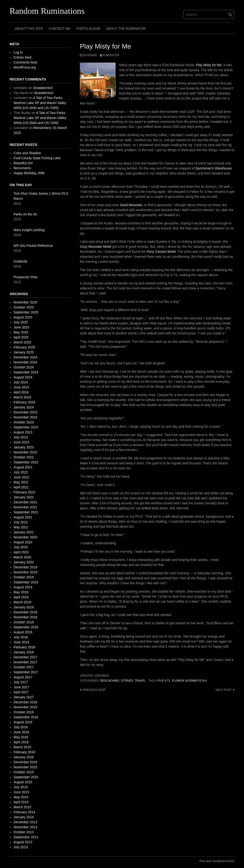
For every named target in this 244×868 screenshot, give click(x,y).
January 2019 (24, 607)
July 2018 (21, 637)
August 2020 (23, 542)
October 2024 (24, 367)
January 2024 (24, 407)
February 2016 (24, 752)
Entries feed (23, 57)
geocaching (109, 681)
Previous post (94, 690)
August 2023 (23, 432)
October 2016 (24, 712)
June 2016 (21, 732)
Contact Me (60, 29)
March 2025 (22, 342)
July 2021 (21, 522)
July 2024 (21, 382)
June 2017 (21, 687)
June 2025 (21, 327)
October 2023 (24, 422)
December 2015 (25, 762)
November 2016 (25, 707)
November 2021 (25, 507)
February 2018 (24, 647)
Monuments (22, 168)
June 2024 (21, 387)
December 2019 (25, 567)
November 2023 (25, 417)
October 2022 (24, 457)
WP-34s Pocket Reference (33, 246)
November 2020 (25, 537)
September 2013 (26, 837)
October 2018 (24, 622)
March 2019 (22, 602)
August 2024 (23, 377)
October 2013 (24, 832)
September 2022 (26, 462)
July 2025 (21, 322)
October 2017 (24, 667)
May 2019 (21, 592)
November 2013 (25, 827)
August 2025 (23, 317)
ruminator (111, 55)
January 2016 (24, 757)
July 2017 (21, 682)
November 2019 (25, 572)
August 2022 (23, 467)
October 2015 (24, 772)
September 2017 (26, 672)
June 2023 (21, 442)
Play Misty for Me (209, 65)
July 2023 (21, 437)
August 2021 (23, 517)
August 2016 (23, 722)
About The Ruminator (126, 29)
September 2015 (26, 777)
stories (127, 681)
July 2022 (21, 472)
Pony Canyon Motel (161, 252)
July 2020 (21, 547)
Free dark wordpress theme (217, 861)
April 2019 (21, 597)
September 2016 (26, 717)
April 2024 (21, 392)
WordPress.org (25, 67)
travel (140, 681)
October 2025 (24, 307)
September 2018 (26, 627)
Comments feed (25, 62)
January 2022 (24, 497)
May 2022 (21, 482)
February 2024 (24, 402)
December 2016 (25, 702)
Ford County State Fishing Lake (37, 158)
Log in (18, 52)
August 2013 (23, 842)
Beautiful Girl (23, 163)
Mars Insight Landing (29, 230)
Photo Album (88, 29)
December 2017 (25, 657)
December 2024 (25, 357)
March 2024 (22, 397)
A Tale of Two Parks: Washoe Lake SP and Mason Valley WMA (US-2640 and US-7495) (40, 103)
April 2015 (21, 802)
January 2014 (24, 817)
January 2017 (24, 697)
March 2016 (22, 747)
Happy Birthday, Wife (29, 173)
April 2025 (21, 337)
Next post (224, 690)
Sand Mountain (131, 205)
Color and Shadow (27, 153)
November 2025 (25, 302)
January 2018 (24, 652)
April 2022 (21, 487)
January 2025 (24, 352)
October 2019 (24, 577)
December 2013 (25, 822)
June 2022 (21, 477)
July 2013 (21, 847)
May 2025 (21, 332)
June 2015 (21, 792)
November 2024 (25, 362)
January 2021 (24, 532)
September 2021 (26, 512)
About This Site (29, 29)
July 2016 (21, 727)
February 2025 (24, 347)
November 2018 (25, 617)
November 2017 (25, 662)
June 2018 (21, 642)
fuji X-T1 (164, 681)
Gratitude (20, 261)
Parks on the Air (25, 214)
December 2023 (25, 412)
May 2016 (21, 737)
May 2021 (21, 527)
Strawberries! (43, 88)
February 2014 (24, 812)
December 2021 (25, 502)
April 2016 (21, 742)
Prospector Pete (25, 277)
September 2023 (26, 427)
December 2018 (25, 612)
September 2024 (26, 372)
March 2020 (22, 557)
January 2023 (24, 447)
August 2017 (23, 677)
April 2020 (21, 552)
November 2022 (25, 452)
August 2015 (23, 782)
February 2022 (24, 492)
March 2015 (22, 807)
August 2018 (23, 632)
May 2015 (21, 797)
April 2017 (21, 692)
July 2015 (21, 787)
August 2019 (23, 587)
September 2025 (26, 312)
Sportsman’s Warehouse (214, 168)
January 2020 (24, 562)
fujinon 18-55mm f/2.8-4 (189, 681)
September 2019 (26, 582)
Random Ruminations (47, 11)
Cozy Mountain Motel (96, 247)
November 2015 (25, 767)
